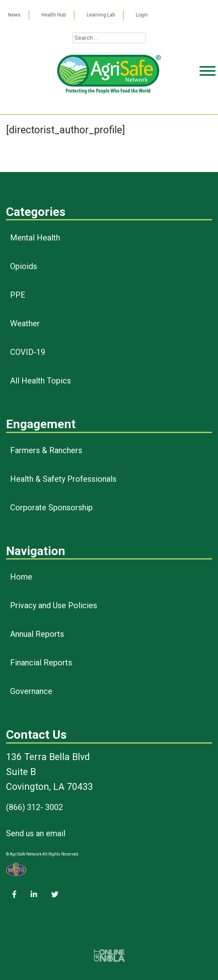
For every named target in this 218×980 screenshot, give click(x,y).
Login (142, 15)
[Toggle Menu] (208, 102)
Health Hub (54, 15)
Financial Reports (41, 663)
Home (21, 577)
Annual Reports (37, 634)
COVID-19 (28, 352)
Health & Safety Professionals (63, 479)
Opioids (24, 266)
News (14, 15)
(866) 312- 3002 (34, 807)
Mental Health (35, 238)
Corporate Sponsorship (51, 508)
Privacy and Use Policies (54, 605)
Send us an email (36, 833)
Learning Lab (101, 15)
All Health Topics (40, 381)
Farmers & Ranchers (46, 450)
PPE (18, 295)
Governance (31, 691)
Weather (25, 323)
